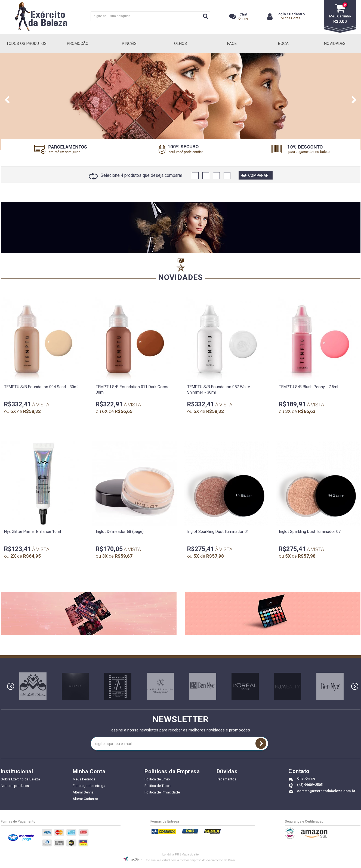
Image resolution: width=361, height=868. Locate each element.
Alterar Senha (83, 792)
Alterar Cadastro (85, 799)
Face (232, 44)
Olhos (180, 44)
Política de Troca (158, 786)
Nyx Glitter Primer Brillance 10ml (33, 532)
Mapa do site (190, 854)
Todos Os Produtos (26, 44)
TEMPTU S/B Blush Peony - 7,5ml (308, 387)
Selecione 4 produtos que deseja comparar (135, 175)
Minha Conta (291, 18)
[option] (180, 102)
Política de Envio (157, 779)
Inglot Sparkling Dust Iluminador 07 (310, 532)
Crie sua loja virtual (157, 860)
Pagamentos (226, 779)
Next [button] (354, 101)
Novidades (335, 44)
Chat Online (306, 778)
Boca (283, 44)
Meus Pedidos (84, 779)
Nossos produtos (15, 786)
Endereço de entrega (89, 786)
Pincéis (129, 44)
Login (281, 14)
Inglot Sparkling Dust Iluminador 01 (218, 532)
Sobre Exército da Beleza (20, 779)
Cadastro (297, 14)
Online (243, 16)
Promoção (78, 44)
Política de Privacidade (162, 792)
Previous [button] (7, 101)
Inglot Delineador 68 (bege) (120, 532)
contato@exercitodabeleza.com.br (326, 791)
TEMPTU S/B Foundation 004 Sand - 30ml (41, 387)
